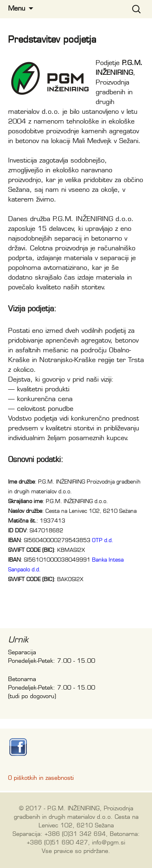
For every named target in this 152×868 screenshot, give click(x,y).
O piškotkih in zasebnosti (41, 778)
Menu (17, 9)
